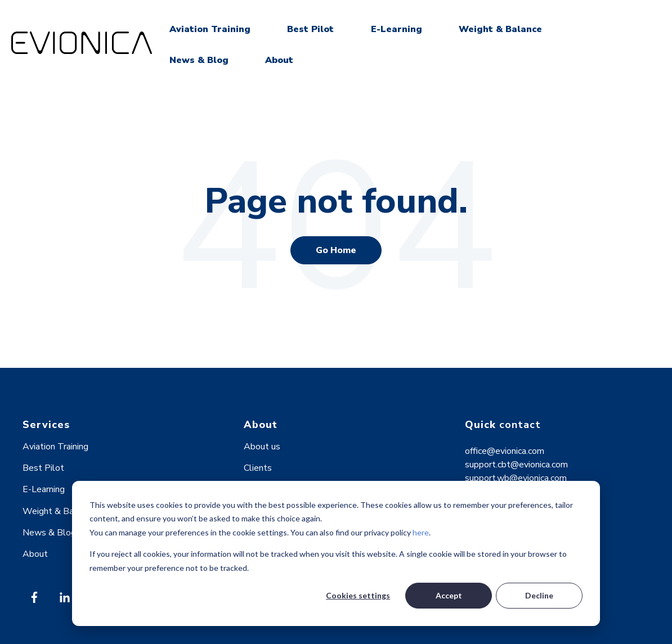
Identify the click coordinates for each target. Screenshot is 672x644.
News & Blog (199, 60)
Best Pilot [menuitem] (43, 468)
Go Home (336, 250)
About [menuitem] (35, 554)
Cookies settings (358, 595)
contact (520, 425)
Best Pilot (310, 29)
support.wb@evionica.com (516, 478)
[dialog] (336, 553)
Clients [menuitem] (258, 468)
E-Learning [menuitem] (44, 489)
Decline (539, 595)
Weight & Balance (500, 29)
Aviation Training (210, 29)
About (279, 60)
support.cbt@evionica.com (516, 465)
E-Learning (397, 29)
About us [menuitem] (262, 447)
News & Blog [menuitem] (49, 533)
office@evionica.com (505, 451)
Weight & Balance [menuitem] (59, 511)
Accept (449, 595)
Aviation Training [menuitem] (55, 447)
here (421, 532)
